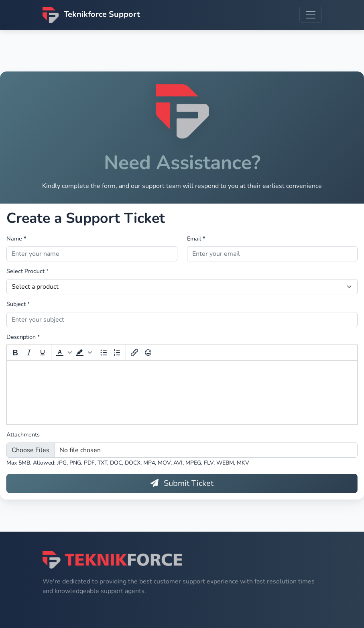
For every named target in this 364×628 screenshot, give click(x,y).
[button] (63, 353)
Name (16, 239)
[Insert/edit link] (134, 353)
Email (196, 239)
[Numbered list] (117, 353)
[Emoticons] (148, 353)
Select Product (27, 272)
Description (23, 337)
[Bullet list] (104, 353)
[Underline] (43, 353)
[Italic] (29, 353)
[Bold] (15, 353)
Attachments (23, 435)
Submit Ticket (182, 484)
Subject (18, 304)
